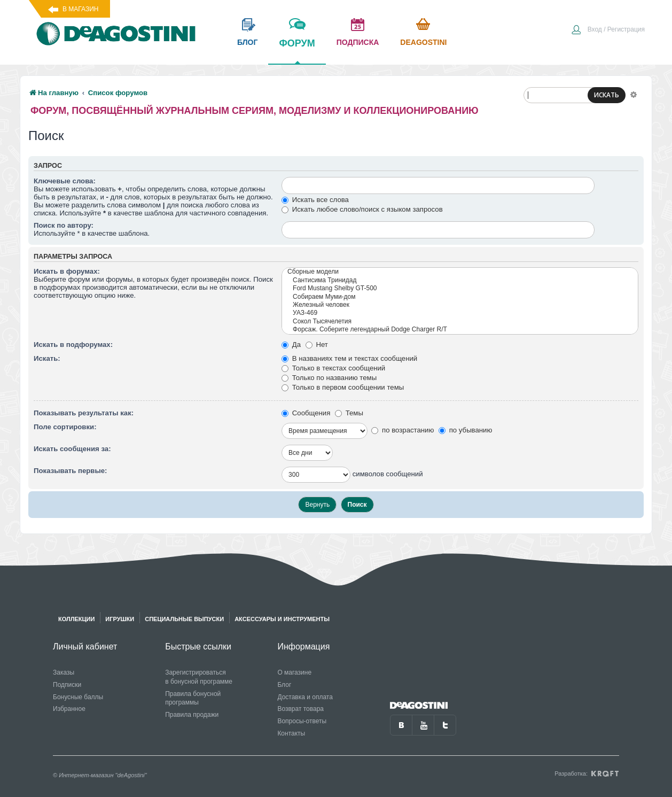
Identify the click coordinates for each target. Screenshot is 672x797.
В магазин (80, 9)
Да (291, 345)
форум (297, 51)
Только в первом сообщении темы (343, 387)
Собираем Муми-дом (460, 297)
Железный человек (460, 305)
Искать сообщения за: (72, 449)
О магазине (294, 672)
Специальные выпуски (184, 619)
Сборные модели (460, 272)
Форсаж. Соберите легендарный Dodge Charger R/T (460, 330)
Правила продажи (192, 715)
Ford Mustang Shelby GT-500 (460, 288)
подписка (358, 42)
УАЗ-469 (460, 313)
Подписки (67, 685)
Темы (349, 413)
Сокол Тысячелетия (460, 322)
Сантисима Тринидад (460, 280)
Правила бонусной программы (193, 698)
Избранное (69, 709)
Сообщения (306, 413)
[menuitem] (608, 30)
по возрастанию (403, 430)
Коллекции (76, 619)
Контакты (291, 733)
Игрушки (120, 619)
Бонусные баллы (78, 697)
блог (247, 42)
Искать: (47, 358)
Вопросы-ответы (302, 721)
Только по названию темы (329, 378)
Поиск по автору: (64, 225)
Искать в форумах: (67, 271)
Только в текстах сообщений (333, 368)
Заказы (64, 672)
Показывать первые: (70, 471)
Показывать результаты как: (84, 413)
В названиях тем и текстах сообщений (349, 358)
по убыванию (465, 430)
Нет (317, 345)
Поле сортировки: (65, 427)
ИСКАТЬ (607, 95)
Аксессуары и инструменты (282, 619)
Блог (284, 685)
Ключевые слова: (65, 181)
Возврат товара (300, 709)
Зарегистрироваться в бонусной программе (199, 677)
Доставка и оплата (305, 697)
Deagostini (423, 42)
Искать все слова (315, 200)
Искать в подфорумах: (73, 345)
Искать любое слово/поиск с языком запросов (362, 209)
